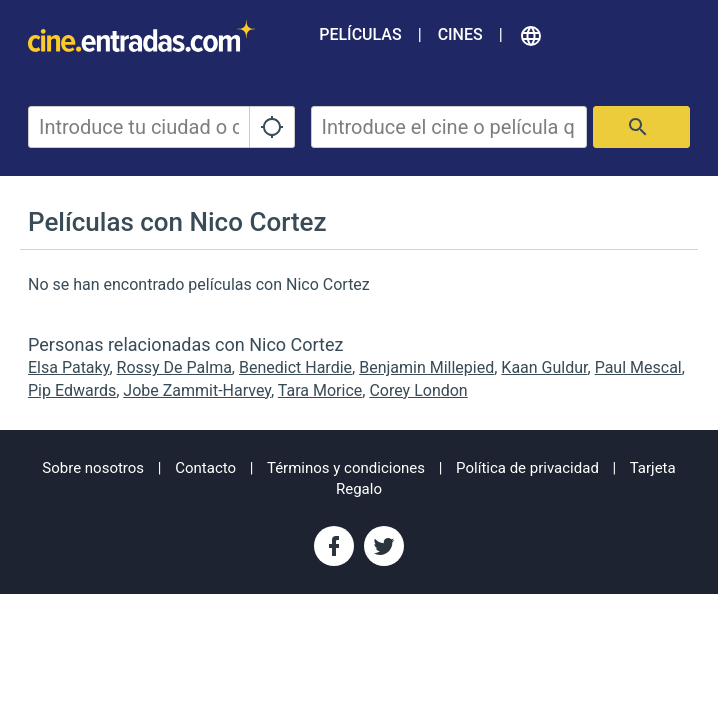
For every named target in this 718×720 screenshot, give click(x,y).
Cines (460, 34)
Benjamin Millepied (426, 367)
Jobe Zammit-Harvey (197, 390)
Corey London (418, 390)
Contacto (205, 468)
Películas (360, 34)
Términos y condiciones (346, 468)
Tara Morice (320, 390)
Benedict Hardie (295, 367)
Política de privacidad (527, 468)
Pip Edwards (72, 390)
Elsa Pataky (68, 367)
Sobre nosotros (93, 468)
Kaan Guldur (544, 367)
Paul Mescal (638, 367)
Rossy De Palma (174, 367)
